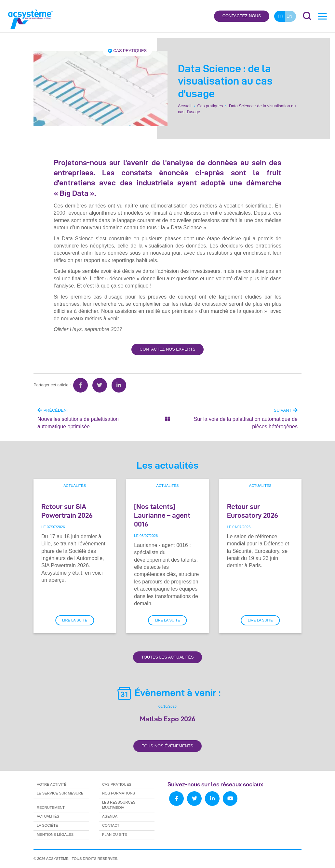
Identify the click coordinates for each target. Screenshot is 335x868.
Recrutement (51, 808)
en (289, 16)
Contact (111, 825)
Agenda (110, 816)
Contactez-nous (242, 16)
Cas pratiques (127, 51)
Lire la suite (75, 620)
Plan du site (114, 835)
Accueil (185, 106)
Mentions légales (55, 835)
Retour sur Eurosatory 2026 (253, 511)
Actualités (75, 486)
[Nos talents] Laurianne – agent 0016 (162, 515)
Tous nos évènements (167, 746)
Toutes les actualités (167, 657)
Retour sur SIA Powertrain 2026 (67, 511)
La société (47, 825)
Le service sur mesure (60, 793)
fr (281, 16)
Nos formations (119, 793)
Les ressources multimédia (119, 805)
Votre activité (52, 784)
